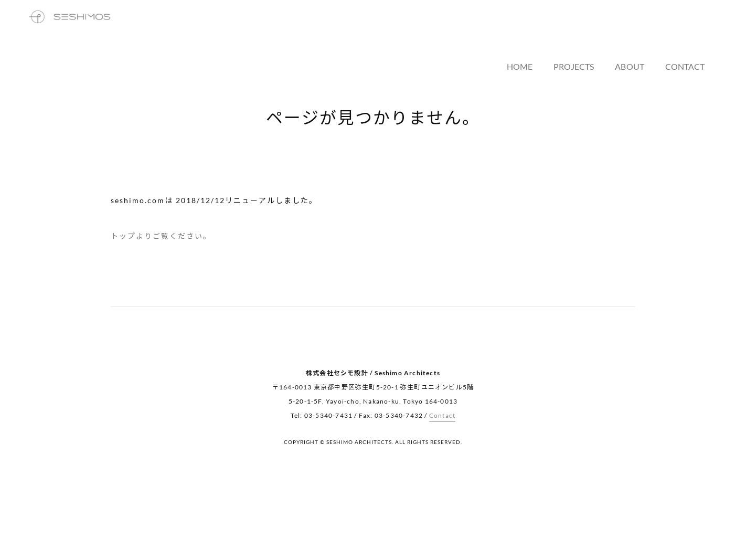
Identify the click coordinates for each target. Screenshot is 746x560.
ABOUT (643, 33)
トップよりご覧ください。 (161, 236)
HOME (535, 33)
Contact (442, 415)
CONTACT (697, 33)
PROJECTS (588, 33)
